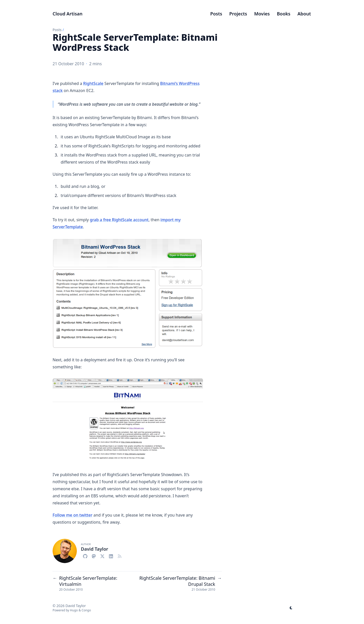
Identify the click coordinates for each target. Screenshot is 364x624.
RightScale (93, 83)
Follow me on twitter (72, 515)
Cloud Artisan (67, 14)
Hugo (74, 610)
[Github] (85, 555)
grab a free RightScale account (119, 220)
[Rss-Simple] (120, 555)
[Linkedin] (111, 555)
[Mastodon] (94, 555)
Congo (86, 610)
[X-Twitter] (102, 555)
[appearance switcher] (291, 608)
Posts (57, 30)
